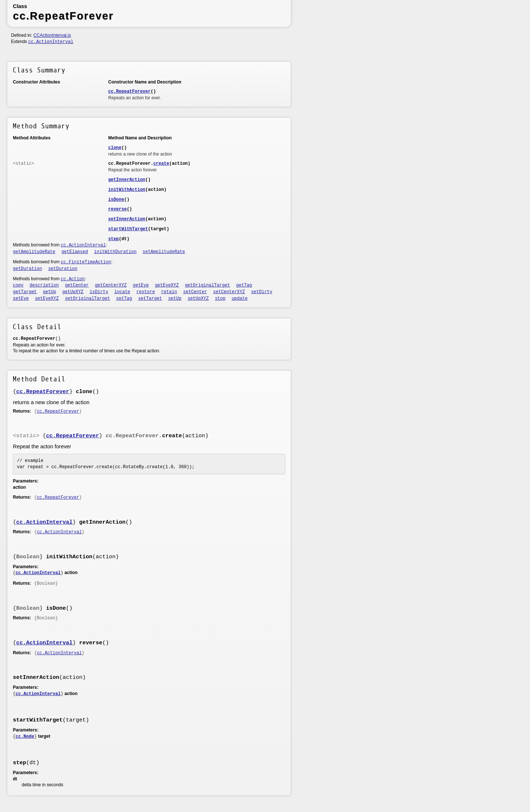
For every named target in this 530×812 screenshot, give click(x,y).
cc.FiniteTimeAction (86, 262)
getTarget (25, 292)
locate (122, 292)
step (114, 239)
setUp (175, 299)
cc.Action (73, 279)
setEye (21, 299)
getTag (244, 285)
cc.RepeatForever (129, 92)
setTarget (150, 299)
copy (18, 285)
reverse (117, 209)
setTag (124, 299)
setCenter (195, 292)
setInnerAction (127, 219)
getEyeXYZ (167, 285)
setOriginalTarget (87, 299)
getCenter (77, 285)
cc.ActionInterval (51, 42)
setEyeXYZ (47, 299)
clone (115, 148)
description (44, 285)
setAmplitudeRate (164, 252)
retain (169, 292)
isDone (116, 200)
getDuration (27, 269)
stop (220, 299)
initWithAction (127, 190)
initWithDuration (115, 252)
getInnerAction (127, 180)
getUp (50, 292)
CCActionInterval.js (52, 35)
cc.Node (25, 737)
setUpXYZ (198, 299)
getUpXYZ (73, 292)
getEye (141, 285)
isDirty (99, 292)
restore (146, 292)
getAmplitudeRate (34, 252)
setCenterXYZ (229, 292)
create (161, 164)
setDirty (262, 292)
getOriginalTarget (207, 285)
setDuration (63, 269)
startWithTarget (128, 229)
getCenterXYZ (111, 285)
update (239, 299)
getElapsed (75, 252)
